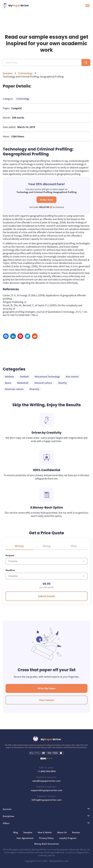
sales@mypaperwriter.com (47, 781)
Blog (16, 832)
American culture (14, 389)
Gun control (72, 377)
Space (8, 383)
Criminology (25, 73)
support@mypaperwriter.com (47, 790)
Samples (8, 73)
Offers (6, 823)
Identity (62, 383)
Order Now (47, 200)
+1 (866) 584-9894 (47, 771)
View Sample (47, 700)
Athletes (9, 377)
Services (7, 809)
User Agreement (25, 838)
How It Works (45, 832)
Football (24, 377)
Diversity (34, 389)
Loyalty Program (68, 838)
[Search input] (43, 63)
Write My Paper (47, 688)
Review (76, 832)
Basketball (23, 383)
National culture (43, 383)
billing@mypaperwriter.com (47, 800)
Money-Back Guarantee (47, 844)
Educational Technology (47, 377)
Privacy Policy (46, 838)
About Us (62, 832)
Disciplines (8, 816)
